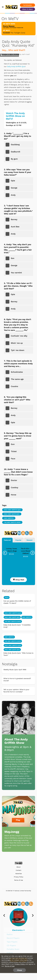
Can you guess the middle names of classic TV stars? (17, 602)
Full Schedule (27, 5)
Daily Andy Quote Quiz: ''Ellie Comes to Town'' (18, 654)
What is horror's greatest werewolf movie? (17, 680)
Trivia (7, 597)
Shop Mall (18, 580)
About (18, 867)
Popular (18, 540)
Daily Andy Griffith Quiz (16, 66)
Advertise (19, 874)
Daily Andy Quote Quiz (12, 514)
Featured (7, 540)
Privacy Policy (19, 877)
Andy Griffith (9, 518)
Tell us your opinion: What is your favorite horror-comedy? (16, 691)
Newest (30, 540)
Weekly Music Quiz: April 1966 (15, 670)
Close (19, 970)
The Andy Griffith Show (12, 522)
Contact (18, 870)
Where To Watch (27, 9)
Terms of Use (19, 880)
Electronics (18, 930)
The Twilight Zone (18, 33)
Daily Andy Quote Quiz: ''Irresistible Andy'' (17, 626)
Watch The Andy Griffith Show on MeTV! (15, 116)
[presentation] (5, 553)
